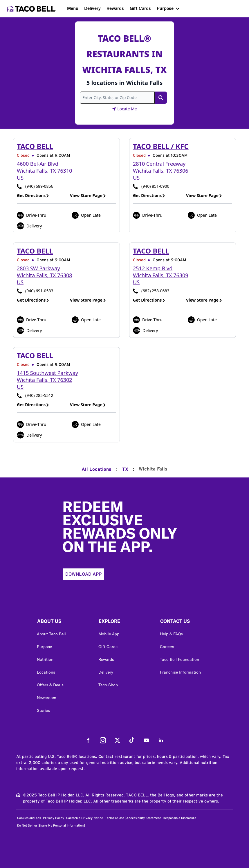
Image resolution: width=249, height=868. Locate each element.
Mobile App (109, 634)
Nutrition (45, 659)
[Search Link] (161, 98)
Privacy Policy (54, 818)
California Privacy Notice (85, 818)
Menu (73, 8)
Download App (83, 574)
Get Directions (33, 195)
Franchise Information (180, 672)
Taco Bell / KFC (161, 146)
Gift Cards (140, 8)
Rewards (115, 8)
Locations (46, 672)
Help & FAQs (171, 634)
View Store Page (88, 195)
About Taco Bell (51, 634)
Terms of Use (115, 818)
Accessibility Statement (144, 818)
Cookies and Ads (29, 818)
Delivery (92, 8)
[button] (63, 623)
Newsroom (47, 698)
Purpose (165, 8)
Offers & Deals (50, 685)
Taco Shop (108, 685)
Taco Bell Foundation (179, 659)
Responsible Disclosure (179, 818)
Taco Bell (35, 146)
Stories (43, 710)
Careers (167, 647)
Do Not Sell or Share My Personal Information (50, 826)
